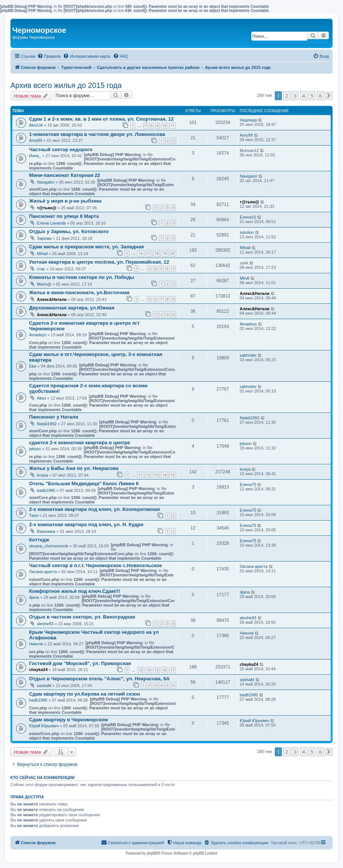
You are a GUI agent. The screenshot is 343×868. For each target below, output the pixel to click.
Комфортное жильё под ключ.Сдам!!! (75, 591)
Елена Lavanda (51, 223)
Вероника (46, 531)
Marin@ (44, 284)
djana (34, 597)
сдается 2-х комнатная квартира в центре (80, 443)
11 (173, 126)
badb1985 (46, 490)
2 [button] (287, 96)
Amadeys (38, 335)
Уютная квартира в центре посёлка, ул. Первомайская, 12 (99, 262)
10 (164, 126)
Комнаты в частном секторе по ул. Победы (82, 277)
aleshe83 (45, 624)
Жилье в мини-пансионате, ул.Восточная (79, 292)
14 (164, 475)
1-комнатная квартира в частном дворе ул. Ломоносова (97, 134)
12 (149, 475)
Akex (41, 398)
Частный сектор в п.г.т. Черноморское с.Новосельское (95, 565)
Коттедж (39, 540)
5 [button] (312, 96)
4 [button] (304, 96)
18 (157, 253)
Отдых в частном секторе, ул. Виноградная (82, 617)
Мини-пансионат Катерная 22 (64, 175)
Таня (34, 515)
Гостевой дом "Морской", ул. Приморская (80, 663)
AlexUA (36, 125)
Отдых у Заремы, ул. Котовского (69, 231)
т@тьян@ (47, 208)
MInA (245, 278)
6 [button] (320, 96)
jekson (35, 449)
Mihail (42, 254)
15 (173, 475)
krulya (42, 475)
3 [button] (295, 96)
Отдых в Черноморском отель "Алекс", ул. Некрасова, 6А (99, 679)
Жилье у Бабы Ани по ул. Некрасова (74, 468)
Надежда (248, 120)
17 (149, 253)
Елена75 (248, 484)
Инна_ (35, 156)
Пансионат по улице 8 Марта (64, 216)
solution (247, 232)
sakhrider (248, 355)
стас (41, 269)
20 (173, 253)
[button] (329, 96)
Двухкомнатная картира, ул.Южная (72, 308)
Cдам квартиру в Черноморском (68, 720)
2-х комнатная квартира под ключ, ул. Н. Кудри (86, 524)
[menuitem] (49, 56)
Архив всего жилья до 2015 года (66, 85)
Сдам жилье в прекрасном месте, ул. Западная (86, 247)
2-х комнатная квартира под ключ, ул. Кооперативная (95, 509)
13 (157, 475)
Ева (33, 366)
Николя (36, 644)
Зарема (44, 238)
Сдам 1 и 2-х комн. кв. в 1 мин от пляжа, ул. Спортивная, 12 (101, 119)
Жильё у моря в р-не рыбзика (65, 201)
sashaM (44, 686)
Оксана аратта (43, 572)
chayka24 (38, 670)
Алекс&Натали (52, 299)
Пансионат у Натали (54, 417)
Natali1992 (47, 424)
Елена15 (248, 217)
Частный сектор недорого (61, 150)
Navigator (46, 182)
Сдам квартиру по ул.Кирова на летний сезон (84, 694)
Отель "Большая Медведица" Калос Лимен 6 (84, 484)
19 (164, 253)
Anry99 (36, 140)
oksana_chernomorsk (49, 546)
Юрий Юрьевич (44, 726)
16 (141, 253)
